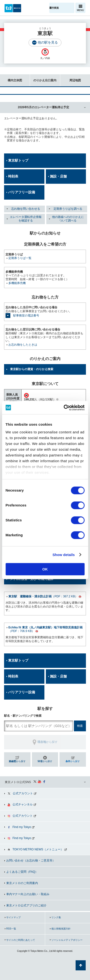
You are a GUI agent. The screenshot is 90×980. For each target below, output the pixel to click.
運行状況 (54, 8)
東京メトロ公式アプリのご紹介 (26, 905)
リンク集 (56, 917)
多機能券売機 (17, 283)
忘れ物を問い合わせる (26, 209)
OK (45, 569)
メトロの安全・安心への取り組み (32, 579)
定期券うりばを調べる (68, 209)
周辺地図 (71, 78)
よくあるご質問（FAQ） (22, 872)
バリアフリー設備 (22, 192)
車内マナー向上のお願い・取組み (28, 894)
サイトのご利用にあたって (21, 940)
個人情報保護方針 (61, 929)
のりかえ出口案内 (43, 78)
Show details (64, 555)
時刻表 (13, 176)
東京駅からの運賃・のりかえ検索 (32, 369)
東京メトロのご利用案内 (22, 883)
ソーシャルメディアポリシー (67, 940)
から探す (17, 761)
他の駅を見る (48, 42)
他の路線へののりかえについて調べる (68, 219)
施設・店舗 (58, 176)
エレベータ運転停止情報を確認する (26, 219)
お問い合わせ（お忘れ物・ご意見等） (31, 860)
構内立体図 (11, 78)
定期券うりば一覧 (20, 258)
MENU (80, 10)
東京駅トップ (18, 160)
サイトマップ (13, 917)
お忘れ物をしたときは (23, 345)
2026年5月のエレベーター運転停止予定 (43, 107)
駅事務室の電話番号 (26, 316)
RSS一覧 (11, 929)
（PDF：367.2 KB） (43, 596)
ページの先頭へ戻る (81, 965)
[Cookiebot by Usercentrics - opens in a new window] (64, 408)
